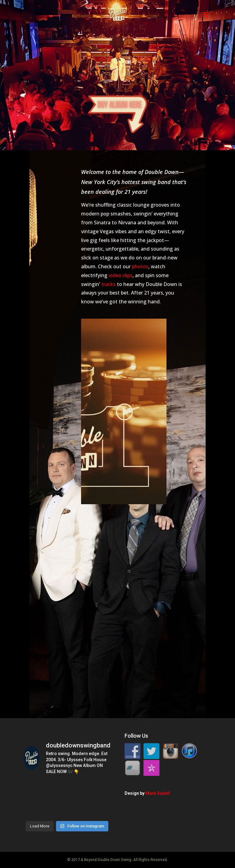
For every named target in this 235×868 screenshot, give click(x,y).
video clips (121, 275)
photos (140, 266)
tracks (108, 284)
